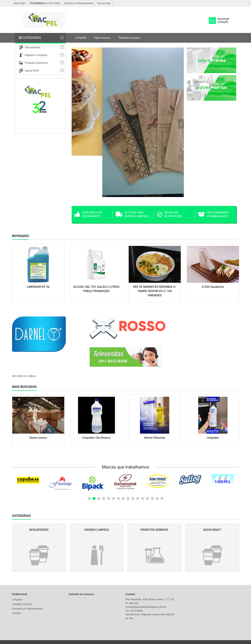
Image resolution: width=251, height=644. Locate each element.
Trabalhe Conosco (129, 38)
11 (138, 498)
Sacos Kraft (29, 71)
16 (162, 498)
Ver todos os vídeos (24, 376)
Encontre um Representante (79, 3)
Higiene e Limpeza (33, 55)
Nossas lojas (104, 3)
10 (133, 498)
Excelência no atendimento (88, 214)
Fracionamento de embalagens (214, 214)
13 (147, 498)
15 (157, 498)
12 (143, 498)
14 (152, 498)
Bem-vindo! (20, 3)
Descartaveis (30, 47)
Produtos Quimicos (33, 63)
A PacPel (81, 38)
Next (181, 124)
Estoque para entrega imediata (132, 214)
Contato (17, 613)
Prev (75, 124)
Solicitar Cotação (223, 21)
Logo (44, 20)
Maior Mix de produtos (169, 214)
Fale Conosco (102, 38)
